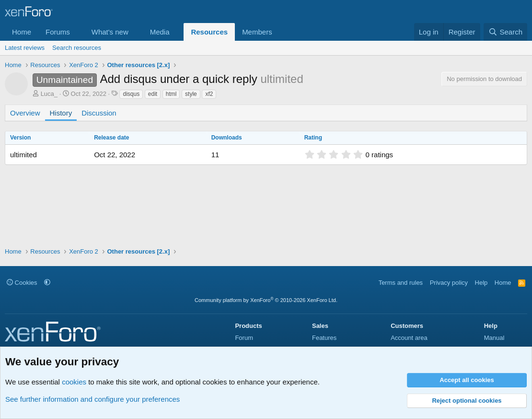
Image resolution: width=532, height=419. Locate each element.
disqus (131, 94)
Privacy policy (449, 283)
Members (257, 32)
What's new (110, 32)
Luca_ (49, 94)
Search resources (77, 48)
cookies (74, 382)
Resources (209, 32)
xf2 (209, 94)
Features (324, 338)
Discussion (99, 113)
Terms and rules (401, 283)
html (171, 94)
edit (153, 94)
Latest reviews (25, 48)
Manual (494, 338)
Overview (25, 113)
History (61, 113)
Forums (58, 32)
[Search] (505, 32)
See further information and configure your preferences (93, 399)
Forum (244, 338)
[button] (78, 32)
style (191, 94)
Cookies (22, 283)
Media (160, 32)
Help (481, 283)
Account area (409, 338)
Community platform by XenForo (266, 300)
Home (22, 32)
